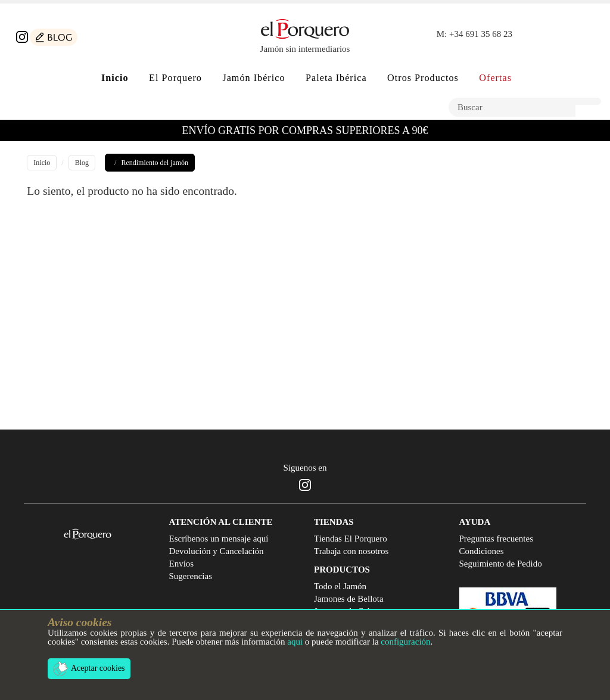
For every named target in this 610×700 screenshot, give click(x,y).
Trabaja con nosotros (351, 551)
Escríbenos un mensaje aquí (219, 539)
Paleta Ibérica (336, 78)
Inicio (42, 163)
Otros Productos (423, 78)
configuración (405, 642)
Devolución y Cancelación (217, 551)
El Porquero (175, 78)
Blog (82, 163)
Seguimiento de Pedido (501, 564)
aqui (295, 642)
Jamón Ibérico (253, 78)
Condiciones (482, 551)
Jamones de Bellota (349, 599)
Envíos (182, 564)
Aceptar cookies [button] (89, 669)
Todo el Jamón (340, 586)
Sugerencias (191, 576)
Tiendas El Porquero (351, 539)
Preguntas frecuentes (497, 539)
